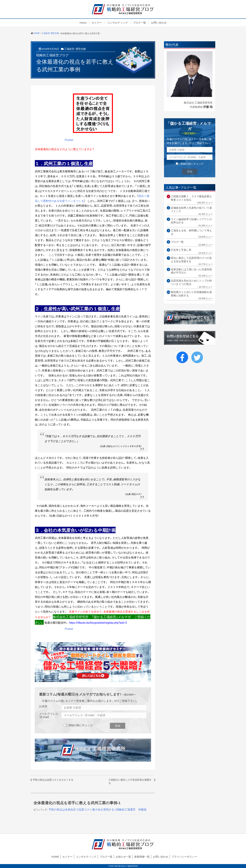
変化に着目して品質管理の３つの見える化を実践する (191, 260)
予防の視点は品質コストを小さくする (53, 780)
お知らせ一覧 (123, 857)
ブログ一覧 (139, 23)
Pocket (69, 140)
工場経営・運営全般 (75, 49)
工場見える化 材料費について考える (191, 232)
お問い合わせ (159, 23)
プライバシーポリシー (184, 857)
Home (83, 23)
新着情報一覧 (142, 857)
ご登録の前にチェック (79, 725)
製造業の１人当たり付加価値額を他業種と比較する (191, 294)
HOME (55, 857)
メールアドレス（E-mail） (49, 715)
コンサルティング (118, 23)
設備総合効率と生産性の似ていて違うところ (191, 209)
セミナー (97, 23)
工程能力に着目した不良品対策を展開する (130, 781)
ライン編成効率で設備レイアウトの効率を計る (191, 221)
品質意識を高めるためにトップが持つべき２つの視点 (191, 282)
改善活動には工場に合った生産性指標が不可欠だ (191, 271)
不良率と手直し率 (181, 250)
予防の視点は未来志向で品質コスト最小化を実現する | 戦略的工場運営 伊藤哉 (97, 809)
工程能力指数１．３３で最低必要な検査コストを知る (191, 198)
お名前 (43, 706)
